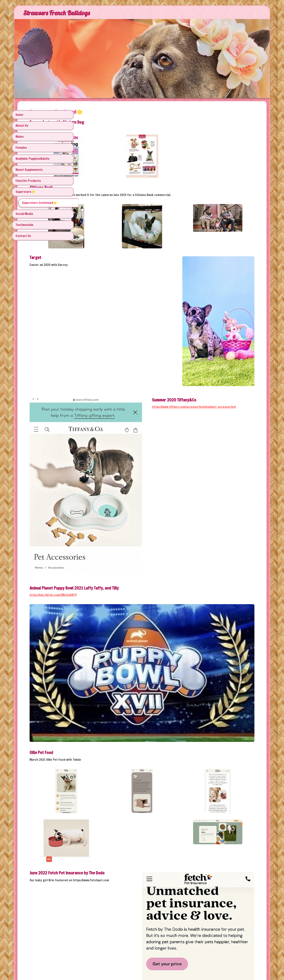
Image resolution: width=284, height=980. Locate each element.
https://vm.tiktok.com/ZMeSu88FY (113, 513)
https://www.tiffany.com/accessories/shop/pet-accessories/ (213, 374)
